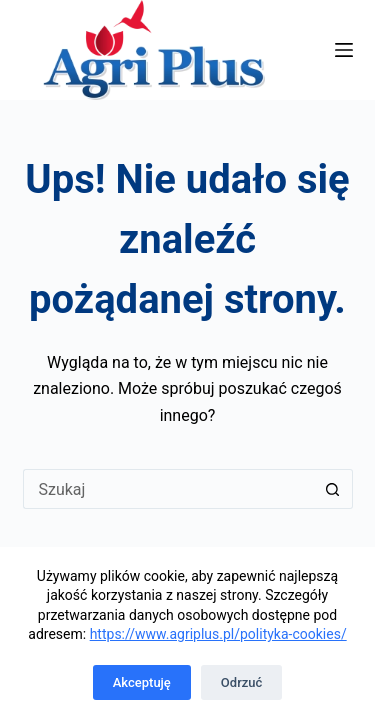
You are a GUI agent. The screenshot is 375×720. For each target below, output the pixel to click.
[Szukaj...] (168, 489)
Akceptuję (142, 682)
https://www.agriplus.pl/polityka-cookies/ (218, 634)
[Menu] (344, 50)
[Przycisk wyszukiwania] (333, 489)
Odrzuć (241, 682)
